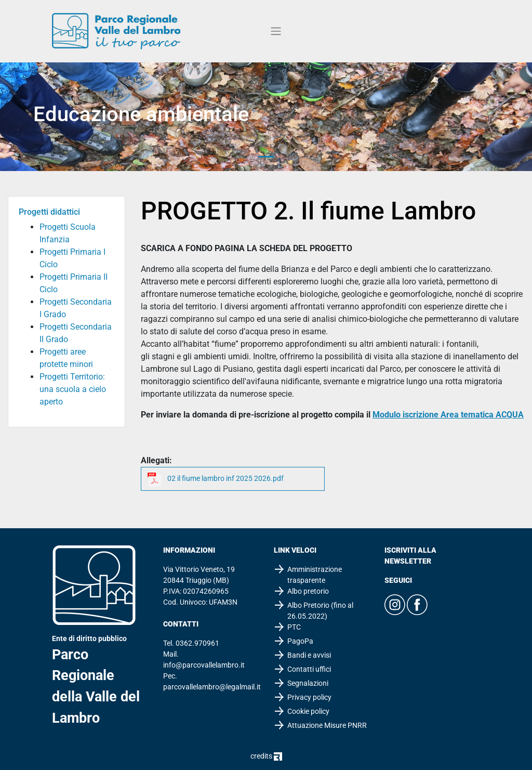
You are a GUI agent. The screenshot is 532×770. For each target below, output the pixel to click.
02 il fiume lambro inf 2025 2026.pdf (225, 478)
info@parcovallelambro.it (204, 665)
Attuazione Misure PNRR (327, 725)
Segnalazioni (308, 683)
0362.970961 (197, 643)
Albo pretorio (308, 591)
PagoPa (300, 641)
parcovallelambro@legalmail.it (212, 687)
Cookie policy (308, 711)
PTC (294, 627)
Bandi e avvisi (309, 655)
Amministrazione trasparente (315, 575)
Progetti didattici (49, 212)
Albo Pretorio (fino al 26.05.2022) (320, 611)
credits (266, 756)
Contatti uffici (309, 669)
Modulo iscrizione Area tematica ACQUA (448, 415)
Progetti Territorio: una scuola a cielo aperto (73, 389)
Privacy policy (309, 697)
